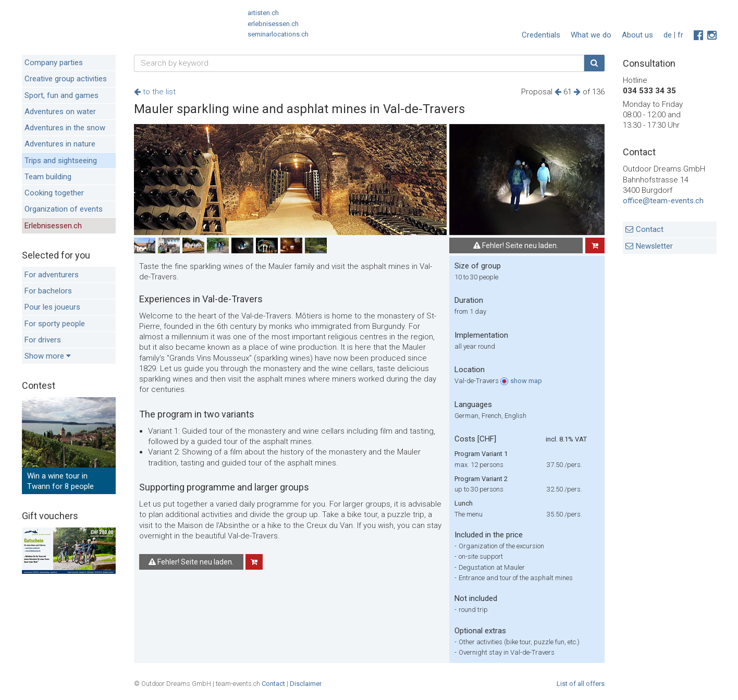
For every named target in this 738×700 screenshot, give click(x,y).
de (668, 35)
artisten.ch (263, 13)
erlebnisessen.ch (273, 24)
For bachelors (48, 291)
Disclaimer (306, 684)
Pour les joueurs (52, 307)
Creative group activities (66, 79)
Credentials (541, 35)
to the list (155, 92)
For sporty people (55, 324)
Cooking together (54, 193)
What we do (591, 35)
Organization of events (64, 209)
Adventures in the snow (65, 128)
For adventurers (52, 275)
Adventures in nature (60, 144)
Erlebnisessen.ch (53, 226)
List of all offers (581, 684)
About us (637, 35)
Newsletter (654, 246)
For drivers (43, 340)
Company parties (54, 63)
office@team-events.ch (663, 201)
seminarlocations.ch (278, 34)
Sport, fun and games (62, 95)
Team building (48, 177)
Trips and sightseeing (61, 161)
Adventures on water (60, 112)
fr (680, 35)
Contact (650, 229)
